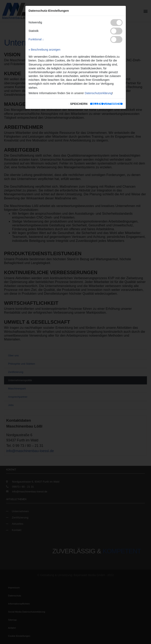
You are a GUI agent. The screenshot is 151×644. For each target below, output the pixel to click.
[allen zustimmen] (106, 104)
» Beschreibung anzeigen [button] (45, 50)
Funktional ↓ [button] (36, 39)
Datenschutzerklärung (98, 93)
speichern (79, 104)
